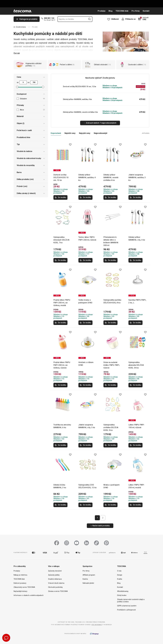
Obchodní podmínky (55, 587)
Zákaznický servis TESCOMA (24, 587)
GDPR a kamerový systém (127, 606)
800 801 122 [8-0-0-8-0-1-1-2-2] (49, 18)
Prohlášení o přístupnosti (126, 610)
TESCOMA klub (122, 11)
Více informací (97, 625)
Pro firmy (136, 11)
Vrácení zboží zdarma (56, 583)
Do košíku (60, 197)
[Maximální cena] (34, 82)
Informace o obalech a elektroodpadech (29, 595)
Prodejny (102, 11)
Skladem (32, 99)
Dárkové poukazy (20, 583)
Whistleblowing (123, 591)
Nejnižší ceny (70, 133)
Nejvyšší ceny (85, 133)
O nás (119, 571)
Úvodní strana (20, 27)
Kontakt (146, 11)
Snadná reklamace (55, 579)
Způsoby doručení (55, 571)
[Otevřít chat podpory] (6, 638)
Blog (110, 11)
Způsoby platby (54, 575)
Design (120, 575)
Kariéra (85, 579)
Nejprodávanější (101, 133)
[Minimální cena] (23, 82)
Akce (32, 110)
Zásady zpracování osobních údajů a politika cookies (131, 601)
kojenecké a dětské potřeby (75, 50)
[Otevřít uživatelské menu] (123, 19)
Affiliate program (89, 575)
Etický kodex (122, 595)
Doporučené (56, 133)
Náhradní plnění (88, 583)
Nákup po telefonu (20, 575)
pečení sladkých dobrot (42, 50)
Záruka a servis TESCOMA (58, 591)
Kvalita (120, 579)
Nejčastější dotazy (20, 591)
